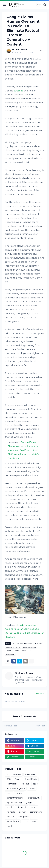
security (10, 817)
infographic (22, 807)
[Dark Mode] (39, 5)
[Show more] (31, 661)
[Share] (40, 51)
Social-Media (31, 779)
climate (19, 793)
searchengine (36, 812)
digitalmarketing (29, 647)
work (34, 821)
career (32, 789)
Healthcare (30, 774)
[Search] (45, 5)
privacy (23, 812)
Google (16, 651)
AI (14, 644)
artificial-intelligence (25, 644)
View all (39, 694)
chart (9, 793)
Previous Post (10, 726)
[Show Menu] (4, 5)
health (10, 807)
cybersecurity (34, 798)
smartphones (13, 821)
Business (38, 644)
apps (35, 784)
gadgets (30, 803)
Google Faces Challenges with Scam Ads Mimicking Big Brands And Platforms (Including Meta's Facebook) (23, 450)
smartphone (24, 817)
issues (34, 807)
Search (18, 779)
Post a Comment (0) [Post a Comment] (25, 716)
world (9, 826)
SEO (30, 651)
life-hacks (11, 812)
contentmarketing (13, 647)
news (24, 651)
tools (25, 821)
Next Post (40, 726)
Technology (10, 654)
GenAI (8, 651)
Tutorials (25, 784)
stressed (19, 91)
